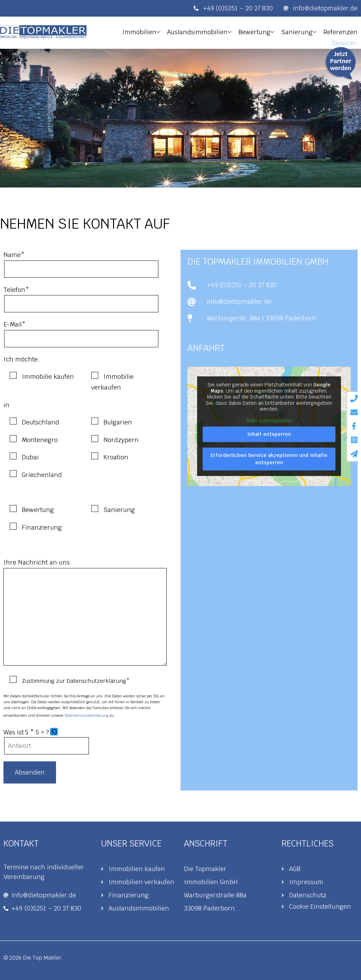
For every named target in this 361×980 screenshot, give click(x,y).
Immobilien (146, 31)
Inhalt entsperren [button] (269, 434)
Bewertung (259, 31)
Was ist (14, 732)
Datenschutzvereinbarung (86, 716)
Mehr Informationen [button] (269, 421)
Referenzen (341, 31)
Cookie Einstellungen (320, 906)
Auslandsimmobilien (203, 31)
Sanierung (300, 31)
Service (345, 41)
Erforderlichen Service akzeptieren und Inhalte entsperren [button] (269, 459)
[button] (54, 732)
